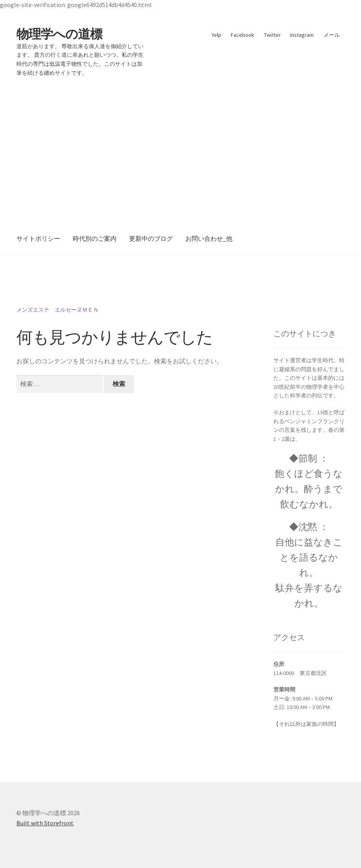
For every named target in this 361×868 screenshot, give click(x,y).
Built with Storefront (45, 823)
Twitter (272, 35)
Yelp (216, 35)
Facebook (242, 35)
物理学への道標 (59, 34)
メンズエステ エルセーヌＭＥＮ (57, 310)
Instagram (302, 35)
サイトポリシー (38, 238)
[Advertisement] (180, 145)
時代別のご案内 (95, 238)
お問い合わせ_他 (209, 238)
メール (332, 35)
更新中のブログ (151, 238)
